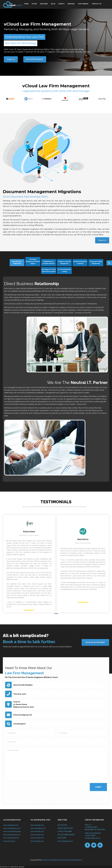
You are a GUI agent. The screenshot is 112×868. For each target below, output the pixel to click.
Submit (98, 787)
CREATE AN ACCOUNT (65, 828)
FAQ (54, 860)
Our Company (83, 4)
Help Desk (44, 4)
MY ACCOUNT (63, 825)
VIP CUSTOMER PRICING (66, 835)
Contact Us (97, 4)
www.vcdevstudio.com (11, 838)
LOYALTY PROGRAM (65, 831)
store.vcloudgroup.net (65, 841)
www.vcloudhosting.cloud (12, 831)
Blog (53, 4)
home (26, 4)
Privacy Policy (61, 860)
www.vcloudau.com (37, 825)
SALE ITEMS (62, 838)
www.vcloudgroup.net (11, 825)
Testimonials (71, 860)
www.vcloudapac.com (38, 828)
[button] (55, 614)
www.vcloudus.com (37, 838)
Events (61, 4)
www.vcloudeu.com (37, 841)
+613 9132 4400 (20, 694)
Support (79, 860)
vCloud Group (47, 860)
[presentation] (22, 791)
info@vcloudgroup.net (23, 715)
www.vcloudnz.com (37, 831)
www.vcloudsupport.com (12, 828)
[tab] (17, 263)
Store (34, 4)
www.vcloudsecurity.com (12, 835)
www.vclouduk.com (37, 835)
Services (71, 4)
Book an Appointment (95, 642)
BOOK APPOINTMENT (35, 59)
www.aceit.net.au (9, 841)
